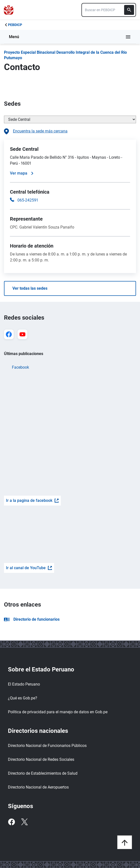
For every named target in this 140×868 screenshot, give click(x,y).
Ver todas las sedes (30, 288)
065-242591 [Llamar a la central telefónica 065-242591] (28, 200)
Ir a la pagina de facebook (32, 500)
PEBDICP (15, 25)
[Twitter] (24, 822)
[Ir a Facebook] (9, 334)
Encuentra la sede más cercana (36, 131)
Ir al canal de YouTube (29, 568)
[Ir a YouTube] (22, 334)
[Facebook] (11, 822)
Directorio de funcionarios (32, 619)
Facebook (20, 367)
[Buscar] (129, 10)
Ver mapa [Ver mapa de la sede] (22, 173)
